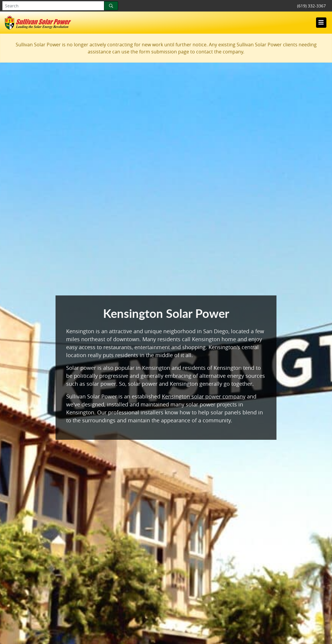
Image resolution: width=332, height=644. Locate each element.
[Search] (111, 6)
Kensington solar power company (204, 396)
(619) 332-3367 (311, 6)
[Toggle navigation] (321, 22)
